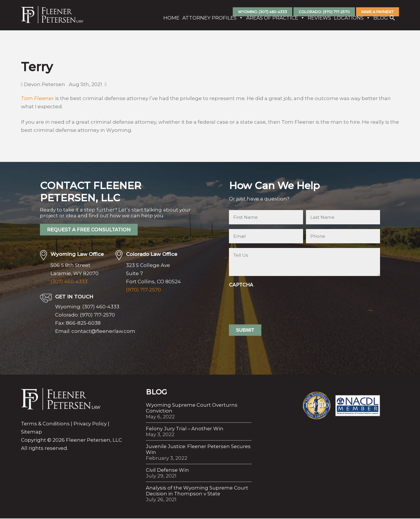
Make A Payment (378, 12)
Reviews (317, 21)
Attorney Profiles (211, 21)
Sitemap (32, 432)
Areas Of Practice (273, 21)
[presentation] (273, 301)
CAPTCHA (241, 285)
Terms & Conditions (46, 424)
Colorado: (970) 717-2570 (324, 12)
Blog (379, 21)
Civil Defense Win (168, 471)
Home (169, 21)
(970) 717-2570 (143, 290)
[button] (390, 23)
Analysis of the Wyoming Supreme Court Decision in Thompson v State (197, 491)
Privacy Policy (91, 424)
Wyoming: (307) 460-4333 (262, 12)
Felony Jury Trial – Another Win (185, 429)
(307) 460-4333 (69, 282)
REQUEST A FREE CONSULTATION (91, 230)
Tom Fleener (37, 98)
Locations (350, 21)
